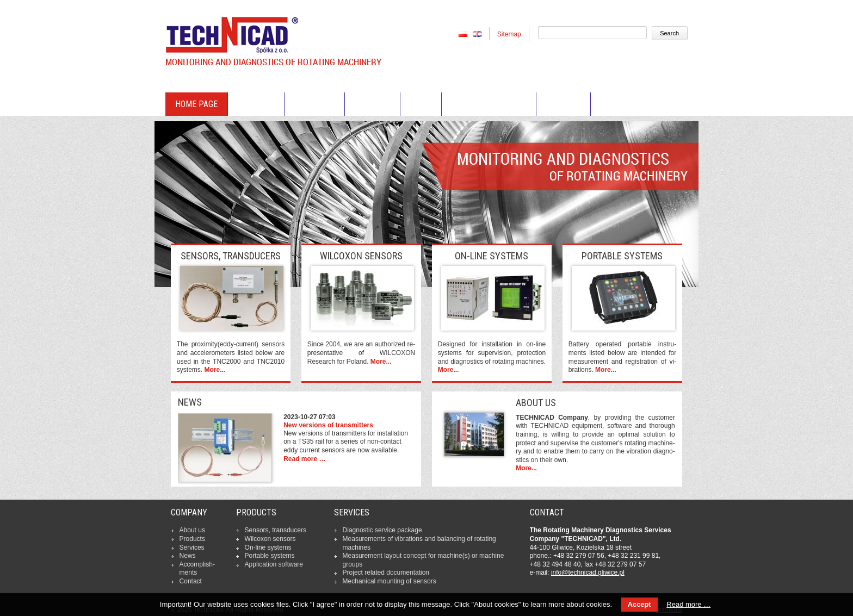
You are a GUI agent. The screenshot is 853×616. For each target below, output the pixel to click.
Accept (639, 604)
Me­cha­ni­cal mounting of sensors (390, 581)
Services (372, 104)
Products (314, 104)
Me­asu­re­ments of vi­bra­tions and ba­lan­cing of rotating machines (419, 543)
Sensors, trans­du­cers (276, 530)
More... (215, 370)
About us (256, 104)
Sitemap (509, 34)
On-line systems (268, 547)
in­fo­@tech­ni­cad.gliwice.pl (588, 573)
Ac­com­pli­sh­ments (197, 569)
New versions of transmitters (328, 425)
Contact (563, 104)
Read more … (304, 459)
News (421, 104)
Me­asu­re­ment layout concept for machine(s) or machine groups (424, 560)
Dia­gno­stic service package (382, 530)
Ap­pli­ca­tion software (274, 564)
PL (463, 34)
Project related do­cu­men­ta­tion (386, 573)
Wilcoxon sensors (270, 539)
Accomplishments (489, 104)
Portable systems (270, 556)
